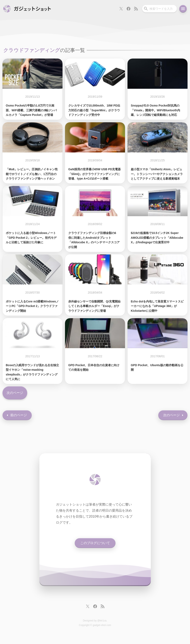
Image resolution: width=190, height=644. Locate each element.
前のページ (19, 415)
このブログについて (95, 543)
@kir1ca (102, 621)
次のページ (15, 393)
